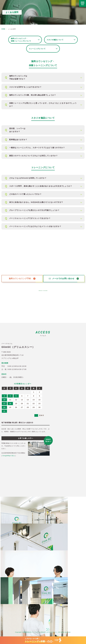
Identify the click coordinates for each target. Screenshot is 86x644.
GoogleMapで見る (9, 456)
